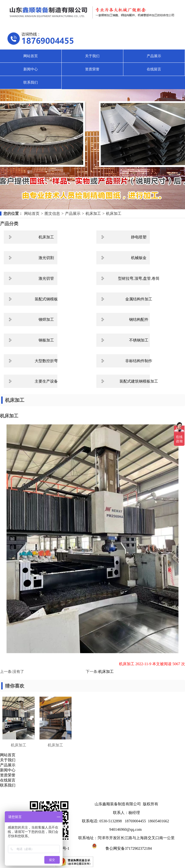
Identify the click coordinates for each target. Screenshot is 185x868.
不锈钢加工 (139, 340)
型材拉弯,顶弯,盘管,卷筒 (139, 278)
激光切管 (46, 278)
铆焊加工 (46, 319)
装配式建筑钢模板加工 (139, 381)
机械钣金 (139, 258)
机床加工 (93, 214)
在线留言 (154, 69)
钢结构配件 (139, 319)
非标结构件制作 (139, 361)
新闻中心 (31, 69)
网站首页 (31, 56)
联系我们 (31, 82)
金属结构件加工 (139, 299)
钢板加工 (46, 340)
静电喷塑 (139, 237)
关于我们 (92, 56)
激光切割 (46, 258)
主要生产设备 (46, 381)
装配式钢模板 (46, 299)
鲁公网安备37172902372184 (121, 848)
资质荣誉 (92, 69)
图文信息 (52, 214)
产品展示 (154, 56)
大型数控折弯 (46, 361)
